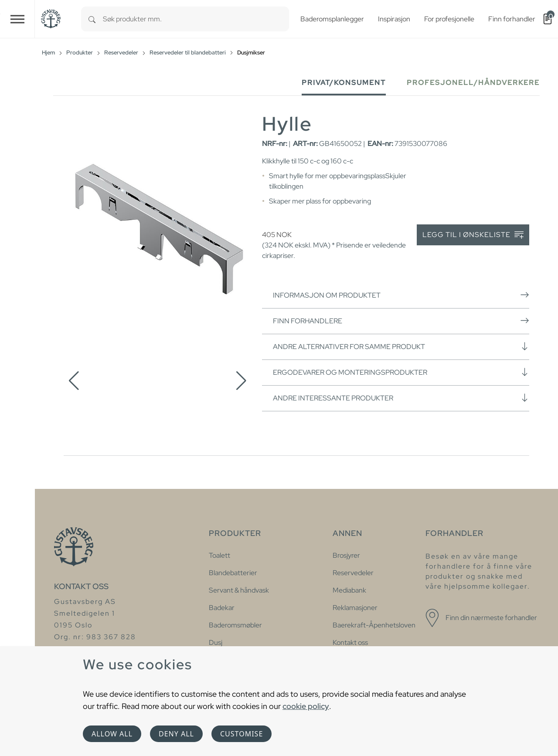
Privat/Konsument (344, 83)
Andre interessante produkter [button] (401, 398)
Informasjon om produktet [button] (401, 295)
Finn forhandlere (401, 321)
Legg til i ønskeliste (473, 235)
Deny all (176, 734)
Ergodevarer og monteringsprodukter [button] (401, 372)
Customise (242, 734)
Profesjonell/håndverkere (473, 83)
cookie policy (306, 706)
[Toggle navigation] (17, 19)
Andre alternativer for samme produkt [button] (401, 346)
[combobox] (196, 19)
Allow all (112, 734)
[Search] (92, 19)
